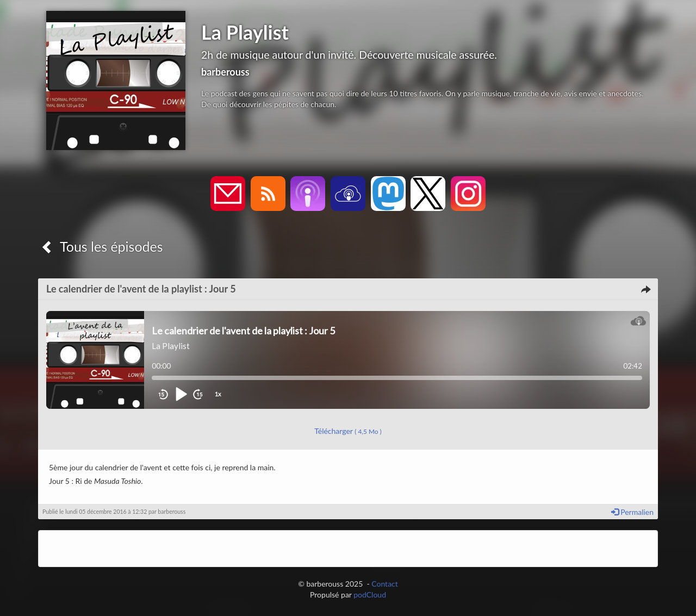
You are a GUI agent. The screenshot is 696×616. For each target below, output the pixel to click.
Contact (385, 584)
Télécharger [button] (348, 431)
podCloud (370, 595)
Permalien (632, 512)
